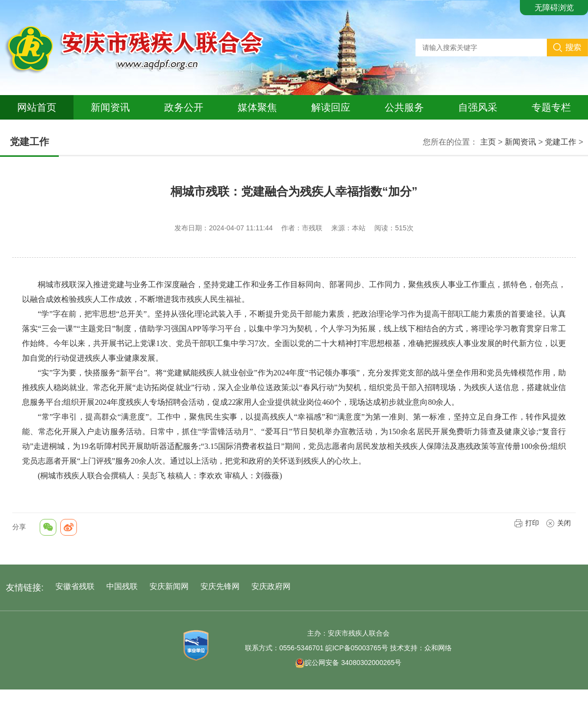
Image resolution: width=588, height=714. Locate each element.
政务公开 (184, 107)
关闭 (558, 523)
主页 (488, 142)
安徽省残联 (75, 586)
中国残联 (122, 586)
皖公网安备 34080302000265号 (348, 663)
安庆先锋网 (220, 586)
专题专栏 (551, 107)
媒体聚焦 (257, 107)
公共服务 (404, 107)
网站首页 (37, 107)
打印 (527, 523)
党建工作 (561, 142)
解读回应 (331, 107)
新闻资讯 (110, 107)
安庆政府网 (271, 586)
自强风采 (478, 107)
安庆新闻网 (169, 586)
